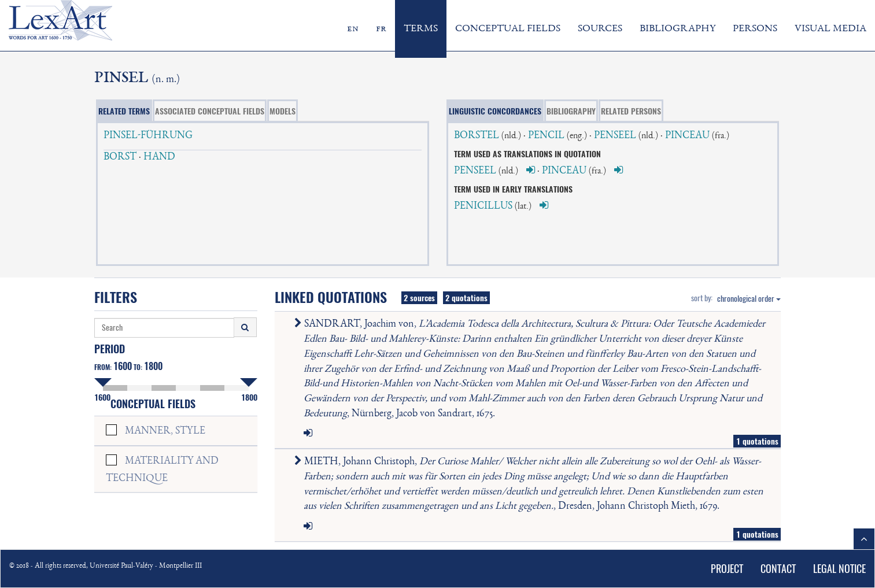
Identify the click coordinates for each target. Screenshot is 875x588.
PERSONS (755, 29)
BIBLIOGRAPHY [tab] (571, 111)
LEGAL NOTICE (839, 569)
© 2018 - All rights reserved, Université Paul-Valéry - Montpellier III (106, 566)
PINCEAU (687, 136)
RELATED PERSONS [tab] (631, 111)
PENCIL (546, 136)
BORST (120, 157)
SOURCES (600, 29)
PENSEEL (615, 136)
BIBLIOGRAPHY (678, 29)
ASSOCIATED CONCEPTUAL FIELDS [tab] (210, 111)
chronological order (749, 299)
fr (381, 29)
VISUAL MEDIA (830, 29)
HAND (159, 157)
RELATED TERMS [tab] (124, 111)
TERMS (421, 29)
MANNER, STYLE (165, 431)
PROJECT (727, 569)
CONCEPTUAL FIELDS (508, 29)
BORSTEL (477, 136)
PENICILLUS (483, 206)
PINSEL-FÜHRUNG (148, 136)
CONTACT (778, 569)
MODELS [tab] (283, 111)
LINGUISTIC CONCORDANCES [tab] (495, 111)
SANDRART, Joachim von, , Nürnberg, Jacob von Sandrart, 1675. (532, 369)
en (353, 29)
